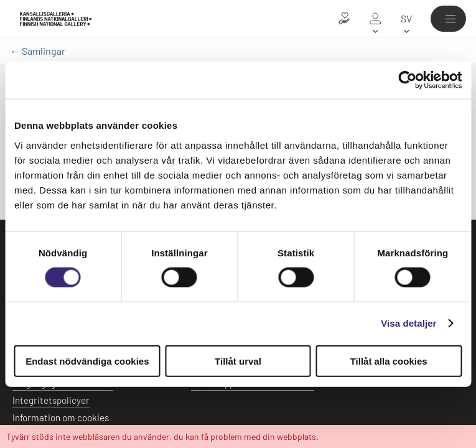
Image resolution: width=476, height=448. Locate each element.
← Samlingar (38, 51)
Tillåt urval (238, 361)
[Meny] (448, 19)
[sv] (406, 19)
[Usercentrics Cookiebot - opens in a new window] (407, 80)
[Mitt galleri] (375, 19)
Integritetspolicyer (51, 400)
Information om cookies (61, 418)
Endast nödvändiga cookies (87, 361)
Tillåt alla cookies (389, 361)
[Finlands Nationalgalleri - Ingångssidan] (56, 19)
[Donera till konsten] (344, 19)
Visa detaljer (408, 323)
